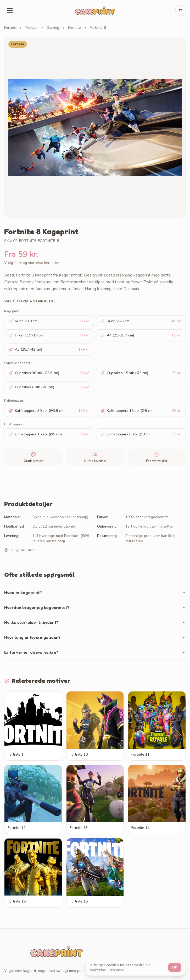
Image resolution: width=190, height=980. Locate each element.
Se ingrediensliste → (22, 550)
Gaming (53, 28)
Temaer (31, 28)
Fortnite (74, 28)
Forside (10, 28)
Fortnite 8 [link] (98, 28)
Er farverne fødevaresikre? (95, 652)
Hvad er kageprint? (95, 593)
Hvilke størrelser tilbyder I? (95, 622)
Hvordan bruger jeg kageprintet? (95, 607)
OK (175, 967)
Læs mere (116, 970)
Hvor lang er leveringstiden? (95, 637)
